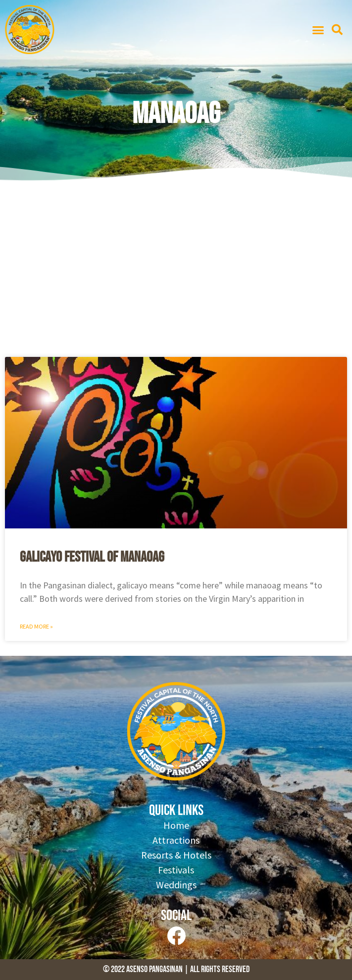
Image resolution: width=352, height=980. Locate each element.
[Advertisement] (176, 273)
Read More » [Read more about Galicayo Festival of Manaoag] (36, 626)
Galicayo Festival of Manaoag (92, 557)
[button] (318, 30)
